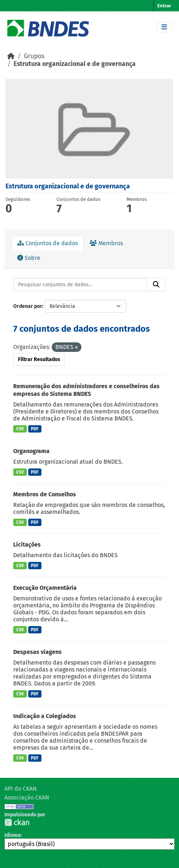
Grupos (34, 56)
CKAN (17, 822)
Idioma (12, 835)
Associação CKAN (27, 797)
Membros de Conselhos (45, 494)
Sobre (29, 258)
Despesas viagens (37, 652)
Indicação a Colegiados (45, 716)
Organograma (31, 451)
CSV (20, 429)
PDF (35, 429)
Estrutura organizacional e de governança (75, 64)
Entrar (164, 6)
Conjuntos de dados (48, 243)
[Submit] (156, 284)
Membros (106, 243)
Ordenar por (28, 306)
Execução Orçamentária (45, 588)
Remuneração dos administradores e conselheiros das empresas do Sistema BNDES (86, 390)
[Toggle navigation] (164, 27)
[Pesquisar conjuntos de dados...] (80, 284)
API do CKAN (21, 789)
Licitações (27, 545)
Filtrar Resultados (39, 359)
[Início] (11, 56)
